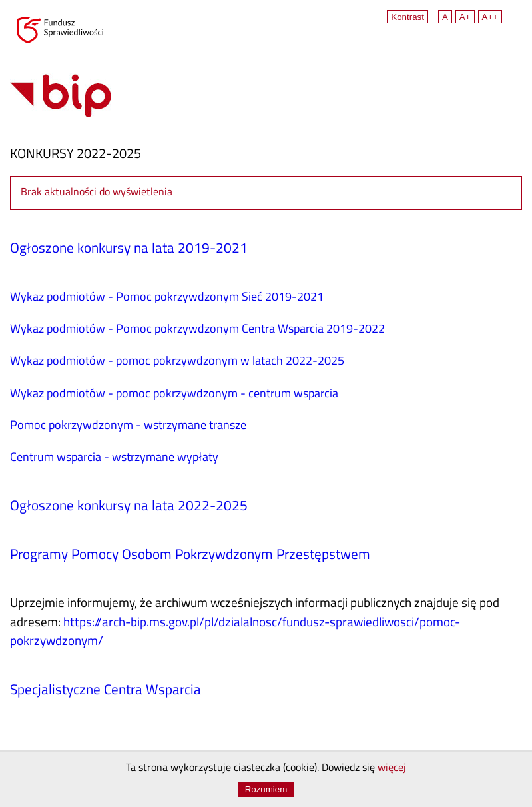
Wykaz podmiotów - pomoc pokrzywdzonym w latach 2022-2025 (177, 362)
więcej (392, 768)
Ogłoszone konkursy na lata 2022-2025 (129, 507)
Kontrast (407, 17)
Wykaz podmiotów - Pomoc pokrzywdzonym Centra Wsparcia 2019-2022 (197, 330)
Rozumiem (266, 789)
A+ (465, 17)
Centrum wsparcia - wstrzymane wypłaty (114, 458)
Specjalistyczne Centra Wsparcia (106, 691)
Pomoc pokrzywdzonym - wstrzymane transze (128, 426)
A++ (490, 17)
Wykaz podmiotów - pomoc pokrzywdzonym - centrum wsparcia (174, 394)
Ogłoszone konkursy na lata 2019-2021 (129, 249)
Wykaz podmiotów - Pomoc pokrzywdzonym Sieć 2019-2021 (167, 298)
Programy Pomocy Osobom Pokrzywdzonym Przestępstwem (190, 556)
